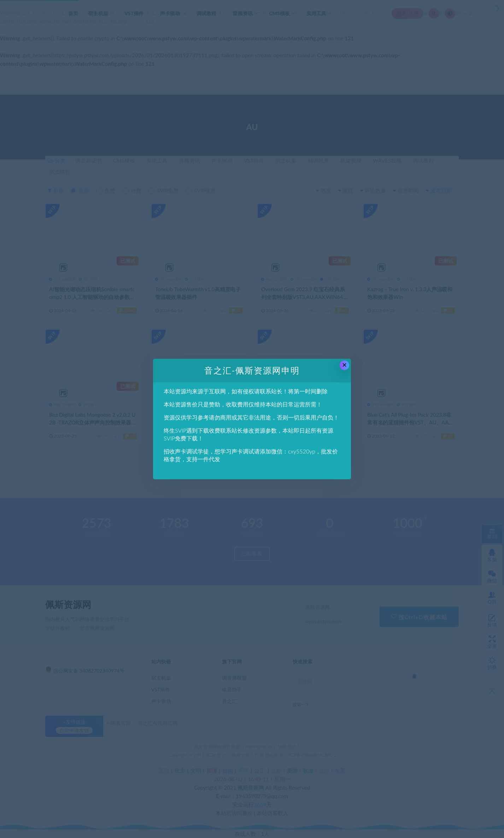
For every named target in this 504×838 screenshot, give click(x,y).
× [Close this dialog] (344, 365)
